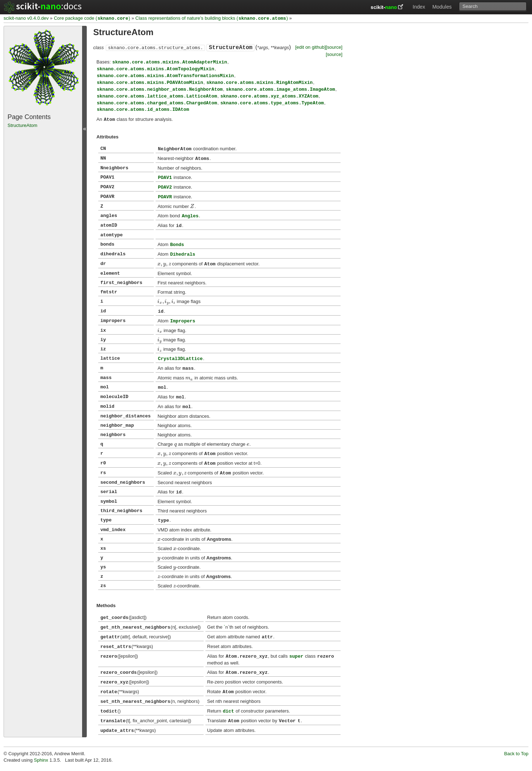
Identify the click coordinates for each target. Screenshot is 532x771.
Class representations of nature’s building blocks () (212, 18)
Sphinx (41, 760)
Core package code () (92, 18)
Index (419, 7)
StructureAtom (22, 125)
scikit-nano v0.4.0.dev (26, 18)
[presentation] (192, 206)
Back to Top (516, 754)
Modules (442, 7)
